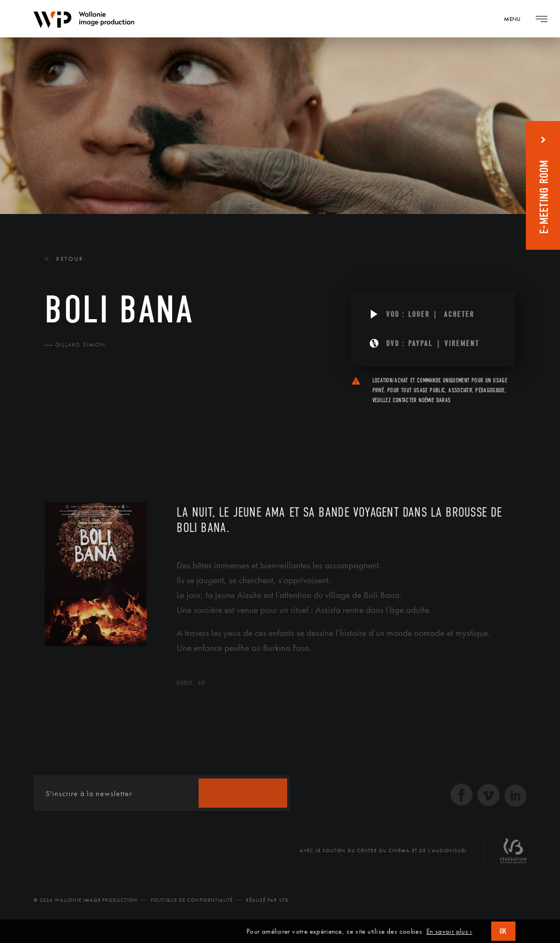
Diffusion (174, 437)
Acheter (459, 314)
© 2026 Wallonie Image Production (86, 900)
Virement (462, 344)
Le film (61, 437)
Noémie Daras (435, 400)
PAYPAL (421, 344)
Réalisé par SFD (267, 900)
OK (503, 931)
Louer (419, 314)
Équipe (115, 437)
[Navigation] (516, 19)
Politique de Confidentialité (192, 900)
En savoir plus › (449, 931)
